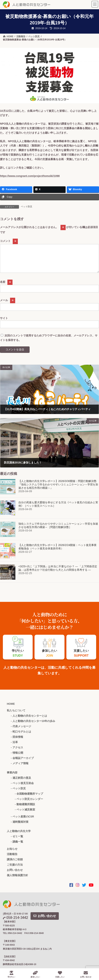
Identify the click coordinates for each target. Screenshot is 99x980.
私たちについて (16, 715)
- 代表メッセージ (21, 731)
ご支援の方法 (15, 869)
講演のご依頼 (15, 864)
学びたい (11, 974)
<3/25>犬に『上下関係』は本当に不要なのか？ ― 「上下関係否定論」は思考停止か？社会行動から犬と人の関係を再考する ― (58, 573)
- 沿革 (14, 747)
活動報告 (12, 859)
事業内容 (12, 777)
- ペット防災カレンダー (29, 803)
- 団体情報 (17, 741)
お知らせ (12, 853)
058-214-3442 (15, 922)
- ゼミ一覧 (17, 841)
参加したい (35, 974)
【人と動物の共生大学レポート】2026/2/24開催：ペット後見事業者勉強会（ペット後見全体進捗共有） (57, 551)
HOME (11, 708)
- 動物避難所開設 (25, 809)
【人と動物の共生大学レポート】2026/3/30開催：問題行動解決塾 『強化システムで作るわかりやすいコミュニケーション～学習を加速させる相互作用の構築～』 (58, 489)
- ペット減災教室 (25, 814)
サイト (4, 323)
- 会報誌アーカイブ (22, 763)
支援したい (60, 974)
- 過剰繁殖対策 (20, 826)
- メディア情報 (20, 768)
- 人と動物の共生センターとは (29, 720)
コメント (9, 241)
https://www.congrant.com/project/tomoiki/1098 (30, 176)
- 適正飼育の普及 (21, 782)
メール (8, 305)
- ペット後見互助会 (22, 788)
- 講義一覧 (17, 846)
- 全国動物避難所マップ (29, 798)
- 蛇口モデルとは (21, 736)
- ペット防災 (18, 793)
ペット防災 (27, 207)
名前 (6, 286)
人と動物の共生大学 (19, 836)
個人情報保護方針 (17, 880)
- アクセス (17, 752)
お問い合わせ (15, 874)
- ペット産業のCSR (22, 821)
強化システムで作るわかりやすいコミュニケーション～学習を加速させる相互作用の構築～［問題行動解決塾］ (58, 530)
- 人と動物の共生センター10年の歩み (33, 726)
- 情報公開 (17, 757)
